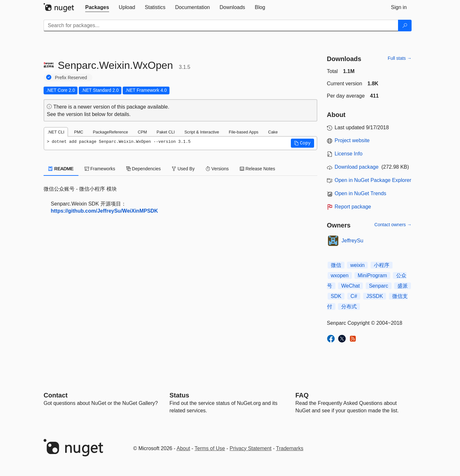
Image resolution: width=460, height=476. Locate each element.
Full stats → (400, 58)
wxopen (340, 275)
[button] (302, 143)
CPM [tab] (142, 132)
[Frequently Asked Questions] (302, 395)
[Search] (405, 26)
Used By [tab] (183, 169)
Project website (352, 140)
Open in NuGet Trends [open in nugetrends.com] (361, 193)
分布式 (349, 307)
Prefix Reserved (71, 78)
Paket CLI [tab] (166, 132)
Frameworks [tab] (100, 169)
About (183, 448)
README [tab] (61, 169)
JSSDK (375, 296)
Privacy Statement (250, 448)
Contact (56, 395)
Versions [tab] (217, 169)
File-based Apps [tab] (244, 132)
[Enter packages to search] (221, 26)
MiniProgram (372, 275)
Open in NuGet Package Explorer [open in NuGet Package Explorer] (373, 180)
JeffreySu (352, 241)
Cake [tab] (273, 132)
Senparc (379, 286)
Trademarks (290, 448)
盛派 (403, 286)
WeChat (351, 286)
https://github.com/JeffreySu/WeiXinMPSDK (104, 211)
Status (179, 395)
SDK (336, 296)
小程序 (382, 265)
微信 (336, 265)
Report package (353, 207)
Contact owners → (393, 225)
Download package (357, 167)
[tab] (97, 7)
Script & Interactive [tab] (202, 132)
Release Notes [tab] (258, 169)
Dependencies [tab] (143, 169)
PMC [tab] (78, 132)
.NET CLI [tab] (56, 132)
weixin (357, 265)
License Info (349, 154)
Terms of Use (210, 448)
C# (354, 296)
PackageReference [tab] (111, 132)
